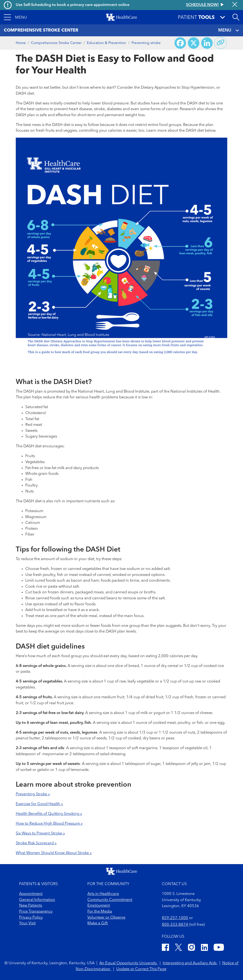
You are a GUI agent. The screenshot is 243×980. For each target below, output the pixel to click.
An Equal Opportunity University (129, 963)
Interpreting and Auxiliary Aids (190, 963)
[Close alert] (235, 5)
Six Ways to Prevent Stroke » (40, 834)
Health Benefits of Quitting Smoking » (49, 814)
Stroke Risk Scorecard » (36, 843)
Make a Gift (98, 923)
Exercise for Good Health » (39, 804)
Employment (99, 906)
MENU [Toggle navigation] (229, 30)
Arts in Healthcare (103, 894)
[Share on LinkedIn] (207, 43)
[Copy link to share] (221, 43)
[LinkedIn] (204, 948)
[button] (15, 17)
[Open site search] (236, 17)
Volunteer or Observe (106, 918)
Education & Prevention (106, 43)
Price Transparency (36, 912)
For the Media (100, 912)
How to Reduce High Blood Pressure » (49, 824)
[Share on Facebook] (180, 43)
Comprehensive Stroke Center (56, 43)
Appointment (31, 894)
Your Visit (27, 923)
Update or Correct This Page (141, 969)
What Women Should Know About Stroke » (54, 853)
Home (21, 43)
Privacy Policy (31, 918)
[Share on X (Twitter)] (194, 43)
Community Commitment (110, 900)
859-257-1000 (175, 918)
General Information (37, 900)
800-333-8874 (175, 925)
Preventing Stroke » (33, 794)
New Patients (31, 906)
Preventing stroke (146, 43)
